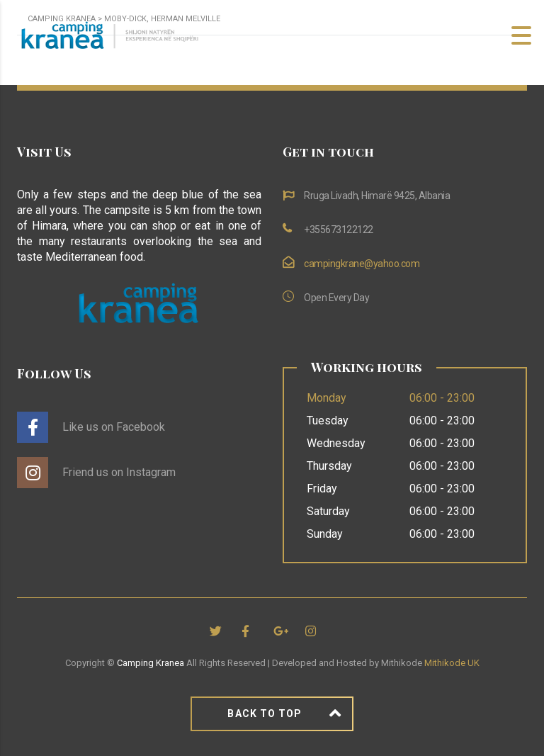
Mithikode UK (452, 663)
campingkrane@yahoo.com (362, 264)
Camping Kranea (151, 663)
